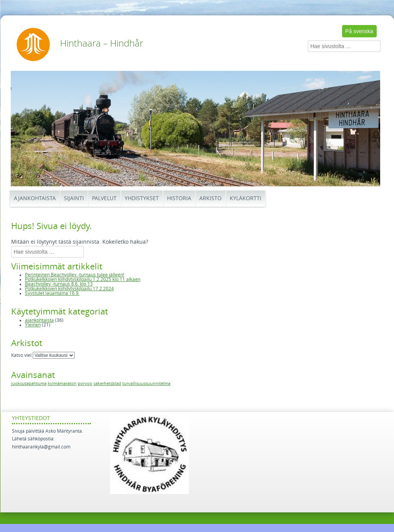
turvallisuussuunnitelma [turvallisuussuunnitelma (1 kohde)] (146, 384)
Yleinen (33, 325)
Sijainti (74, 198)
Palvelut (104, 198)
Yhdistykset (142, 198)
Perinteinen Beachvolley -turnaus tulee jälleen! (75, 275)
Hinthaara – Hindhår (102, 43)
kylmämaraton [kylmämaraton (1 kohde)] (62, 384)
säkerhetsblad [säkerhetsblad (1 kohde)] (107, 384)
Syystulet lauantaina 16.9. (52, 293)
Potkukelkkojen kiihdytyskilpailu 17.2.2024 (69, 289)
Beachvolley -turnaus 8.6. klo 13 (59, 284)
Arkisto (210, 198)
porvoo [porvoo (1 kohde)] (85, 384)
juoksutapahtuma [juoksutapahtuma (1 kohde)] (29, 384)
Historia (179, 198)
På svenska (359, 31)
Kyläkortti (245, 198)
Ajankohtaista (35, 198)
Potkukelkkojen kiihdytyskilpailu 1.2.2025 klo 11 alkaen (83, 279)
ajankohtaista (39, 320)
